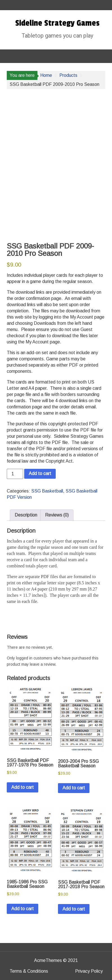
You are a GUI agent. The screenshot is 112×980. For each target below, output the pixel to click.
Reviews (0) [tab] (57, 515)
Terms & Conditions (29, 971)
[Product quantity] (15, 474)
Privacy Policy (89, 971)
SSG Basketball (47, 491)
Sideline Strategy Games (57, 23)
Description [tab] (26, 515)
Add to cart (40, 473)
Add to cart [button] (23, 787)
